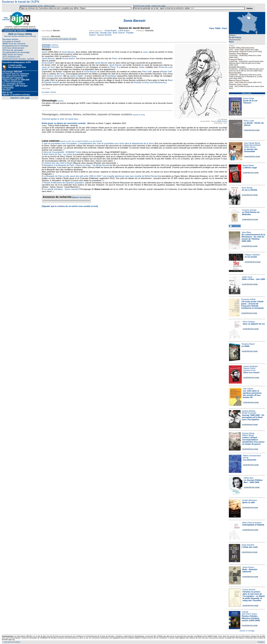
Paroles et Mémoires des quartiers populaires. (64, 183)
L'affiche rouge (250, 168)
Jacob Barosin (48, 58)
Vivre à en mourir (251, 372)
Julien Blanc (246, 232)
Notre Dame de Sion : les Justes (58, 154)
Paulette (137, 82)
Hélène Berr (249, 478)
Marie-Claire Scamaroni (252, 523)
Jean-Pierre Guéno (249, 614)
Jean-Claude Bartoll (252, 143)
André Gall (94, 33)
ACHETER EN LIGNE (252, 130)
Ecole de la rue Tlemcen (250, 102)
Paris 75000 (215, 28)
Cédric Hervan (250, 147)
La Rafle (245, 346)
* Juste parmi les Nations (11, 642)
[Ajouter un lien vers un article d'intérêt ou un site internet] (81, 141)
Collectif (245, 612)
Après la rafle (248, 502)
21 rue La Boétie (249, 190)
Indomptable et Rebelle (253, 525)
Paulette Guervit (51, 82)
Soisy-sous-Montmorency (155, 82)
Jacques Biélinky (249, 411)
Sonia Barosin (68, 52)
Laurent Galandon (250, 366)
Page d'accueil (6, 19)
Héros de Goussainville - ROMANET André (62, 152)
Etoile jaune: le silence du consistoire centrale (64, 123)
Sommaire (46, 45)
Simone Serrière (104, 35)
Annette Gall (106, 33)
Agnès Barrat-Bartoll (252, 145)
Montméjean (111, 76)
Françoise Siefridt (248, 299)
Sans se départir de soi (254, 324)
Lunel (145, 52)
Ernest (162, 67)
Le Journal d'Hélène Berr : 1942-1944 (253, 481)
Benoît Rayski (248, 165)
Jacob (44, 52)
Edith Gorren (222, 121)
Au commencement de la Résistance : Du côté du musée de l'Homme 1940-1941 (253, 238)
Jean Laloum (248, 389)
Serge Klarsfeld (248, 545)
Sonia (142, 67)
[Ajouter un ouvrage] (247, 631)
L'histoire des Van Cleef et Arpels (58, 163)
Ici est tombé (251, 257)
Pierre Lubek (249, 121)
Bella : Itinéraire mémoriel (250, 570)
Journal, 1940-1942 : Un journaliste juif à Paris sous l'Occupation (253, 417)
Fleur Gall (147, 72)
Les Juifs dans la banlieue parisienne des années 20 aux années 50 (252, 394)
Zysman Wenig (248, 433)
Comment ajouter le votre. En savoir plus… (61, 119)
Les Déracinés (250, 460)
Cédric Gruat (247, 277)
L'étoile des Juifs (250, 547)
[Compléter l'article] (49, 92)
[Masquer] (55, 47)
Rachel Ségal (249, 98)
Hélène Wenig (248, 435)
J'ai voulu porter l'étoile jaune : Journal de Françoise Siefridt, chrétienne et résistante (252, 305)
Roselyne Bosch (248, 344)
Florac (74, 56)
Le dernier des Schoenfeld (251, 150)
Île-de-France (235, 37)
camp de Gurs (48, 67)
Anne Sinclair (247, 188)
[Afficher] (54, 45)
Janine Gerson (248, 567)
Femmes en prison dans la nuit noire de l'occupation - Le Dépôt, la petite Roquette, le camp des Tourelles (254, 596)
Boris (170, 80)
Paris (231, 42)
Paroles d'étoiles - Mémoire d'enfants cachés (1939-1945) (251, 618)
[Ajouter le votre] (139, 115)
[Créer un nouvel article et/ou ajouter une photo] (59, 39)
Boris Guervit (119, 33)
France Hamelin (249, 590)
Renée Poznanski (249, 413)
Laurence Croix (249, 370)
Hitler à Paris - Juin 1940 (253, 279)
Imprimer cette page (20, 98)
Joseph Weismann (250, 500)
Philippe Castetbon (252, 255)
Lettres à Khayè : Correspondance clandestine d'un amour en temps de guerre (253, 441)
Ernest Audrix (111, 30)
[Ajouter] (60, 101)
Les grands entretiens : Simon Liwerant (61, 189)
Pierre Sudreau (249, 322)
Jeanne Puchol (249, 368)
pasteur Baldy (76, 76)
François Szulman (249, 210)
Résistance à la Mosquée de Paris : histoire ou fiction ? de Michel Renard (76, 165)
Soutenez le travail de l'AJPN (21, 2)
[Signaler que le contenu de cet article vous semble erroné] (70, 206)
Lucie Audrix (124, 30)
